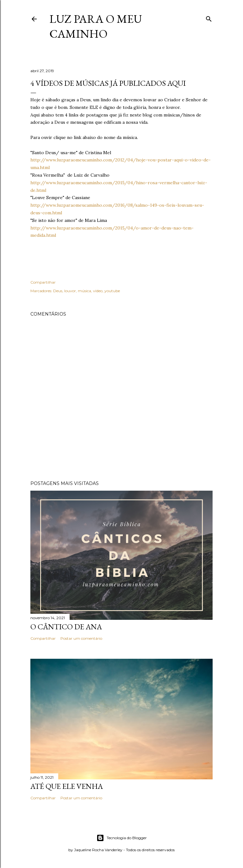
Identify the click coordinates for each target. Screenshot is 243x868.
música (84, 291)
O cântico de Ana (66, 627)
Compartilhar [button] (43, 282)
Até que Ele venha (67, 786)
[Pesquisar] (209, 18)
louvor (70, 291)
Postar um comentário (81, 638)
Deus (58, 291)
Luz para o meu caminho (96, 26)
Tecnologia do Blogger (122, 838)
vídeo (98, 291)
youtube (112, 291)
